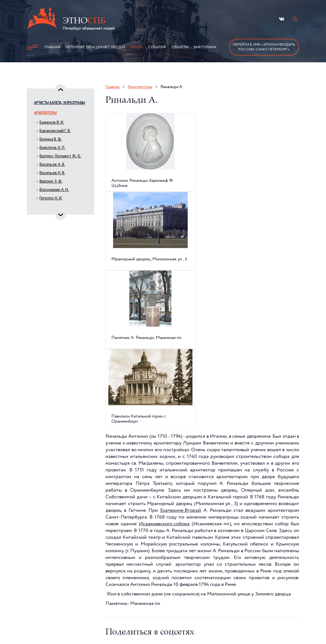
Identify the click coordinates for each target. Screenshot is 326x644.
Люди (136, 47)
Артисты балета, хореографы (59, 103)
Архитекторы (45, 113)
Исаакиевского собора (164, 524)
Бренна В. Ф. (51, 140)
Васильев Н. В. (52, 173)
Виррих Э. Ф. (51, 182)
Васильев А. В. (52, 165)
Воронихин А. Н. (54, 190)
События (157, 47)
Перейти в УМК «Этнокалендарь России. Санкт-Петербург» (264, 47)
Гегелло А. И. (51, 199)
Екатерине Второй (181, 510)
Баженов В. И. (52, 123)
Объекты (180, 47)
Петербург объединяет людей (95, 47)
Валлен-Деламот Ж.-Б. (60, 156)
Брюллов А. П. (52, 148)
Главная (52, 47)
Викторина (205, 47)
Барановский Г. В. (55, 131)
